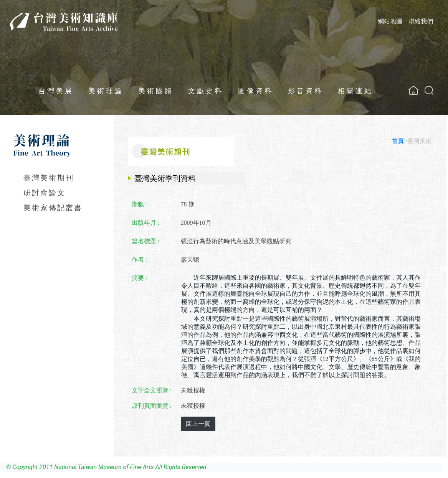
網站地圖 (390, 21)
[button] (429, 90)
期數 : (139, 204)
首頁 (398, 141)
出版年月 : (145, 223)
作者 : (139, 260)
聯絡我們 (421, 21)
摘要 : (139, 278)
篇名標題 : (145, 241)
